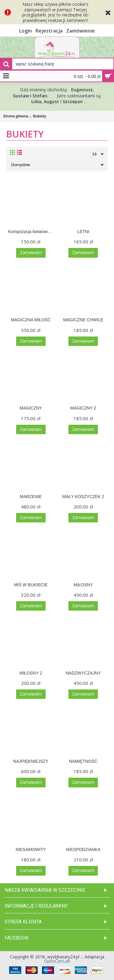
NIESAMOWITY (31, 849)
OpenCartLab (57, 961)
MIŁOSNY (83, 585)
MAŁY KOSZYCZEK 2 (83, 497)
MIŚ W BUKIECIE (31, 585)
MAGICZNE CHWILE (83, 320)
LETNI (83, 232)
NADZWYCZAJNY (83, 673)
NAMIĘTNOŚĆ (83, 761)
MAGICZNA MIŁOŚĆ (31, 320)
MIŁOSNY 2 (31, 673)
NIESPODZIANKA (83, 849)
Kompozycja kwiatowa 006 (32, 232)
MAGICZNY (31, 408)
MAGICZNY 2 (83, 408)
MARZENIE (31, 497)
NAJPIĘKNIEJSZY (31, 761)
